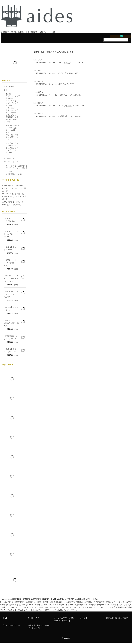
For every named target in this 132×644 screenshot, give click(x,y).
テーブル (7, 123)
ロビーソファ (11, 147)
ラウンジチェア (12, 116)
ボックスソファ (12, 149)
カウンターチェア (13, 97)
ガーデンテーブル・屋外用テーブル (17, 171)
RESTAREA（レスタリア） (90, 609)
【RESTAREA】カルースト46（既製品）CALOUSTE (58, 64)
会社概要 (84, 619)
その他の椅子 (11, 121)
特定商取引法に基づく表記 (117, 619)
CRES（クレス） (30, 609)
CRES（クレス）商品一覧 (13, 187)
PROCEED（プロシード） (49, 609)
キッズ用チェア (12, 114)
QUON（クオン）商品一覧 (13, 195)
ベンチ (6, 156)
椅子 (5, 91)
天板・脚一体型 (12, 136)
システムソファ (12, 144)
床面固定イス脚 (12, 118)
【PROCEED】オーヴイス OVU (11, 221)
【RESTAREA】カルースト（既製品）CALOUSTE (57, 118)
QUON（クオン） (69, 609)
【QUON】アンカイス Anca (11, 250)
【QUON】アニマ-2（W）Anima (11, 352)
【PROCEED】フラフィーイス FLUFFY (11, 296)
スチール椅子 (11, 102)
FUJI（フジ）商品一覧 (12, 206)
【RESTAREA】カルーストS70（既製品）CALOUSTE (59, 107)
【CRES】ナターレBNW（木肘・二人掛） (11, 324)
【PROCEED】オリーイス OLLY (11, 339)
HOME (5, 619)
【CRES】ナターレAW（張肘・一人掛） (11, 264)
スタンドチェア (12, 104)
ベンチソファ (11, 151)
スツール (9, 107)
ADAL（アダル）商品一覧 (13, 203)
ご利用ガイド (33, 619)
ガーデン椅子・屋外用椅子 (17, 167)
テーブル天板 (11, 129)
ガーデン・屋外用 (11, 163)
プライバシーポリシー (11, 627)
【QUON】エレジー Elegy (11, 310)
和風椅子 (9, 100)
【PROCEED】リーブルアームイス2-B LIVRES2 (11, 280)
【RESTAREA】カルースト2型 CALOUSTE (54, 85)
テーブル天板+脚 (12, 127)
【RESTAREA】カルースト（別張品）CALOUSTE (57, 96)
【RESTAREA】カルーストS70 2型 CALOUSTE (56, 75)
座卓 (7, 134)
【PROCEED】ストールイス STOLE (11, 235)
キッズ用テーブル (13, 138)
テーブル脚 (10, 131)
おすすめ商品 (9, 88)
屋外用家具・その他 (14, 175)
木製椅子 (9, 95)
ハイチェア (10, 109)
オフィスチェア (12, 111)
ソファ (6, 141)
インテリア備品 (10, 160)
